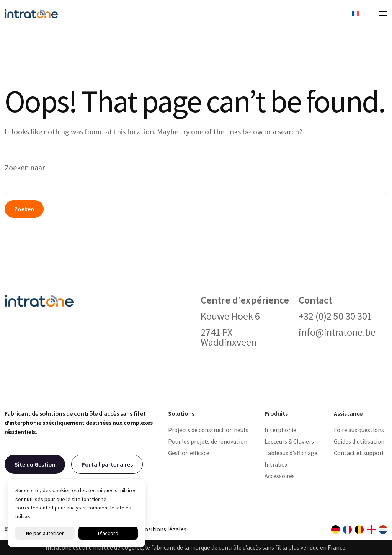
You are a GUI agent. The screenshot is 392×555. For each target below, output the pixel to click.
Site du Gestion (35, 464)
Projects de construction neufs (208, 430)
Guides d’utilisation (359, 441)
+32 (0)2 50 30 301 (335, 316)
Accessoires (280, 476)
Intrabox (276, 464)
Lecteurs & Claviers (289, 441)
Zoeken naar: (26, 167)
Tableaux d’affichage (291, 453)
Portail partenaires (107, 464)
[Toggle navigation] (381, 14)
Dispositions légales (160, 529)
